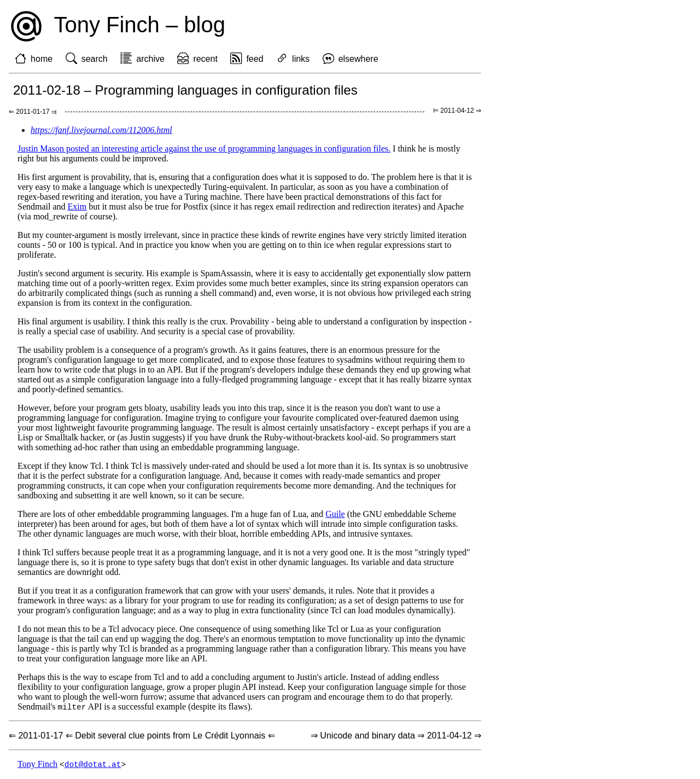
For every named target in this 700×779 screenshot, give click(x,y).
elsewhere (358, 59)
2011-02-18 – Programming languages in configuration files (185, 90)
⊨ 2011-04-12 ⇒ (457, 111)
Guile (335, 514)
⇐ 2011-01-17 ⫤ (33, 112)
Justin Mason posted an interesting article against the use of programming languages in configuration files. (204, 149)
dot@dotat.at (93, 765)
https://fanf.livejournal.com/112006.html (101, 130)
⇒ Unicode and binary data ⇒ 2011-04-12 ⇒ (396, 736)
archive (150, 59)
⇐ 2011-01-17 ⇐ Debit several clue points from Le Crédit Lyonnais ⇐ (142, 736)
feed (255, 59)
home (42, 59)
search (95, 59)
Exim (77, 207)
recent (205, 59)
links (301, 59)
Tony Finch (37, 765)
